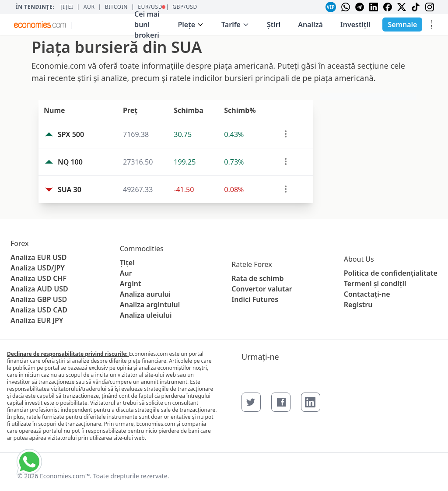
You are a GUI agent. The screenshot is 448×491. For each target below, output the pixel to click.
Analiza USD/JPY (38, 268)
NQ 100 (70, 162)
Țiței (66, 7)
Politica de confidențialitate (391, 273)
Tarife (235, 25)
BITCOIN (116, 7)
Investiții (355, 25)
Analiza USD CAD (39, 310)
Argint (131, 284)
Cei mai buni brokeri (150, 23)
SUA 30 (70, 189)
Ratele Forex (252, 264)
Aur (89, 7)
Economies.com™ (65, 476)
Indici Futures (255, 299)
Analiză (310, 25)
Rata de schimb (257, 278)
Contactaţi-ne (367, 294)
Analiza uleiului (146, 315)
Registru (358, 305)
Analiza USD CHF (38, 278)
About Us (359, 259)
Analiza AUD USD (39, 289)
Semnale (402, 25)
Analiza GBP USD (39, 299)
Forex (19, 243)
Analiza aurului (145, 294)
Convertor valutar (262, 289)
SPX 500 (71, 134)
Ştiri (274, 25)
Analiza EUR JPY (37, 320)
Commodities (142, 249)
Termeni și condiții (375, 284)
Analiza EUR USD (38, 257)
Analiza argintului (150, 305)
